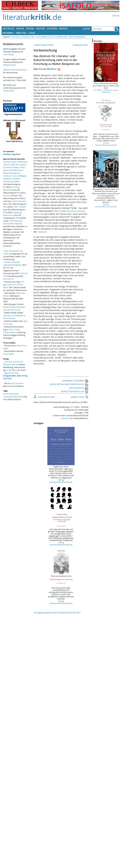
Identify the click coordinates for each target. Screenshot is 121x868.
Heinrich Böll (9, 165)
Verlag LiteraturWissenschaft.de (61, 481)
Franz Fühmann (19, 201)
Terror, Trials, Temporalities (12, 331)
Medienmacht (10, 65)
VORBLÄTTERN (80, 45)
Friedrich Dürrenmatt (12, 180)
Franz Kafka (8, 354)
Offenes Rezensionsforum (15, 70)
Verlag (116, 16)
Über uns (21, 33)
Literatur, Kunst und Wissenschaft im (14, 364)
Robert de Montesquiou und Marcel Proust (14, 308)
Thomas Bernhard (11, 188)
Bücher (41, 28)
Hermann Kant (10, 176)
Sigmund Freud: (15, 376)
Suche (86, 29)
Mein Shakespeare (12, 173)
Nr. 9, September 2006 (42, 37)
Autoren (52, 28)
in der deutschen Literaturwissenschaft (13, 395)
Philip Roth (23, 162)
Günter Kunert (10, 162)
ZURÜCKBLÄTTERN (43, 45)
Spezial (30, 28)
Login (32, 33)
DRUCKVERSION (79, 388)
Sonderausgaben (12, 154)
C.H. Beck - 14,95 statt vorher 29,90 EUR (106, 91)
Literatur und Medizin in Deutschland (14, 317)
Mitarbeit (8, 33)
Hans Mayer (9, 54)
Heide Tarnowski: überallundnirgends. (12, 263)
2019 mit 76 (8, 279)
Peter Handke (20, 207)
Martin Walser (13, 167)
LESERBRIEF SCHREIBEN (75, 381)
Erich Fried (8, 195)
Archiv (20, 28)
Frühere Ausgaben (21, 37)
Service (63, 28)
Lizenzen (65, 418)
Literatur (42, 232)
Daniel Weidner (48, 69)
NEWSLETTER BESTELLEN (75, 391)
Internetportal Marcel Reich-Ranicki (13, 222)
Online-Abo (8, 91)
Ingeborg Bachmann (12, 214)
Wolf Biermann (16, 170)
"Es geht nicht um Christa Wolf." (14, 285)
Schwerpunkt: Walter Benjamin (70, 37)
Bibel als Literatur (16, 383)
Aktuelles (8, 28)
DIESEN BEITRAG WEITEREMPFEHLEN (69, 384)
